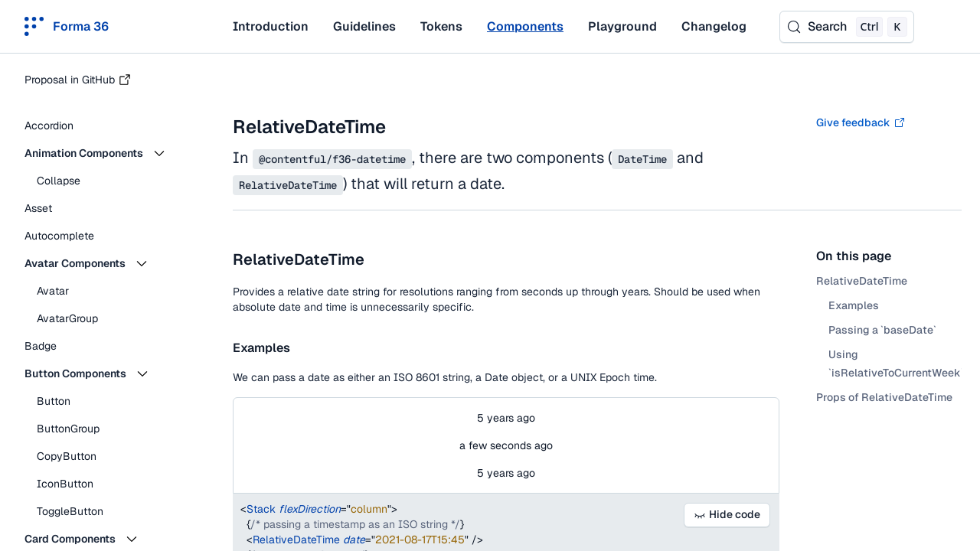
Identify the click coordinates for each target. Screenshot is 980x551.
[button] (107, 153)
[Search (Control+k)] (847, 27)
